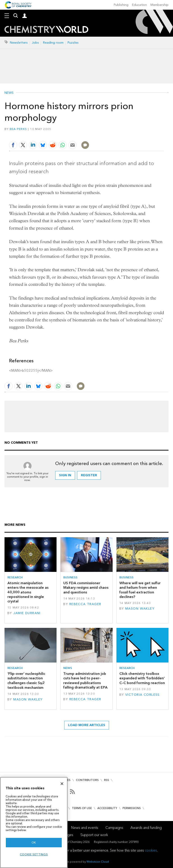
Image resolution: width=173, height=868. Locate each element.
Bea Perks (18, 129)
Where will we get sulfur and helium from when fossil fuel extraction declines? (140, 590)
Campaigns (114, 828)
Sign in (65, 475)
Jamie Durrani (27, 613)
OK (34, 842)
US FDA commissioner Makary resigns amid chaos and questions (86, 588)
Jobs (35, 43)
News (9, 93)
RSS (107, 780)
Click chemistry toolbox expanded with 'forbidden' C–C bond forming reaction (142, 678)
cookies (151, 850)
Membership (159, 5)
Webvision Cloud (98, 862)
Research (15, 577)
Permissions (132, 808)
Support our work (94, 835)
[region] (34, 822)
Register (89, 475)
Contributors (87, 780)
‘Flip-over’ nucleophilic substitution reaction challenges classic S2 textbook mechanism (26, 681)
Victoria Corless (142, 695)
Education (139, 5)
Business (70, 577)
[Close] (62, 784)
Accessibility (107, 808)
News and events (85, 828)
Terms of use (82, 808)
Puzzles (73, 43)
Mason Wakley (140, 609)
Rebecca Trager (85, 604)
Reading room (53, 43)
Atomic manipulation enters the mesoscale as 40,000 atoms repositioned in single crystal (28, 592)
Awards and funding (146, 828)
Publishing (121, 5)
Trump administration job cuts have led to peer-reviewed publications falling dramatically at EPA (85, 680)
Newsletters (19, 43)
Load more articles (87, 725)
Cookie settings (34, 854)
